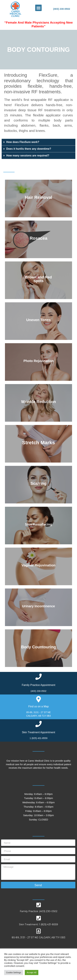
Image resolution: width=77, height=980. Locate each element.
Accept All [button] (32, 972)
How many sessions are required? (28, 156)
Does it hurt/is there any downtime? (29, 149)
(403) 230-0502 (62, 9)
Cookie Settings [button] (14, 972)
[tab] (38, 142)
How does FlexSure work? (23, 142)
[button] (38, 8)
